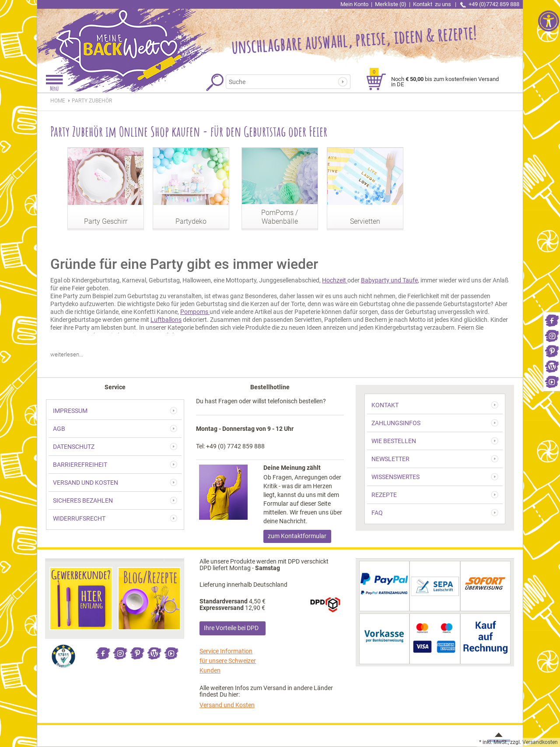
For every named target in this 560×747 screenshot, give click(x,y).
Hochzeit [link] (335, 280)
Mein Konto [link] (354, 4)
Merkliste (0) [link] (391, 4)
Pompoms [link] (195, 312)
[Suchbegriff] (283, 82)
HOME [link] (58, 101)
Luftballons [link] (166, 320)
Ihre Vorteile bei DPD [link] (231, 628)
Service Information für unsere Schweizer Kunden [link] (228, 661)
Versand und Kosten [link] (227, 705)
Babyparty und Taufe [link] (389, 280)
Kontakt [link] (433, 4)
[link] (552, 320)
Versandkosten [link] (540, 742)
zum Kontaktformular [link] (297, 536)
